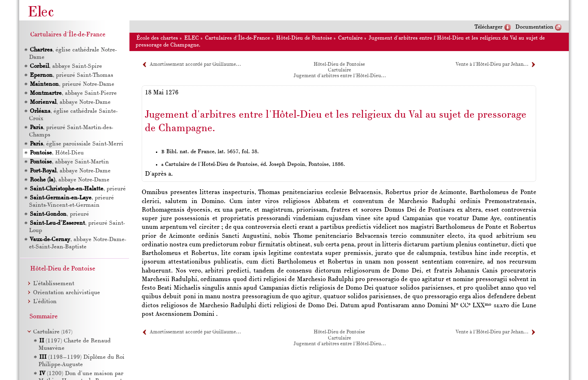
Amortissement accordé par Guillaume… (195, 65)
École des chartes (157, 38)
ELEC (192, 38)
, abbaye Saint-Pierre (73, 93)
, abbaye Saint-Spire (66, 66)
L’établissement (54, 284)
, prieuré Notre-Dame (72, 84)
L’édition (45, 302)
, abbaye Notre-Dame (70, 102)
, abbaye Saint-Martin (69, 162)
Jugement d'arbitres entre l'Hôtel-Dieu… (340, 76)
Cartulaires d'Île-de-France (237, 38)
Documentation (534, 27)
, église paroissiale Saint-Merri (76, 144)
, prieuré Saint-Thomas (71, 75)
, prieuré (77, 189)
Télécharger (489, 27)
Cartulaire (350, 38)
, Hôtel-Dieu (56, 153)
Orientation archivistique (67, 293)
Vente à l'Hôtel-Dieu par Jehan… (492, 65)
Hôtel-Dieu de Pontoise (304, 38)
